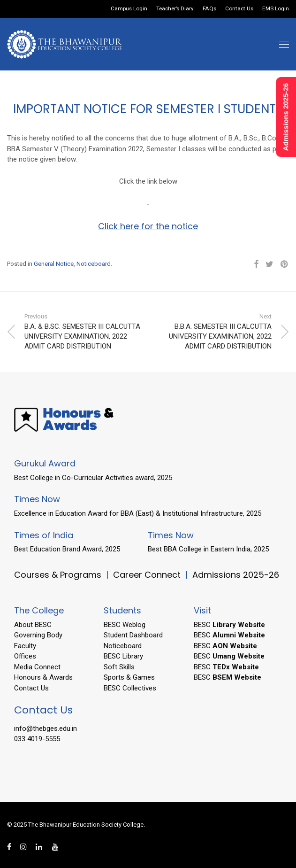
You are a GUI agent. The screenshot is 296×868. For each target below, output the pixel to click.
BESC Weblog (125, 625)
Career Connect (148, 575)
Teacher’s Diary (175, 9)
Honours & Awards (43, 677)
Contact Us (239, 9)
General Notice (54, 264)
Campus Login (129, 9)
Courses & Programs (58, 575)
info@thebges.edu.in (46, 728)
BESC (229, 625)
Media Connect (37, 667)
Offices (25, 656)
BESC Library (123, 656)
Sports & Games (129, 677)
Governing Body (38, 635)
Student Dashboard (133, 635)
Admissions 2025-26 (236, 575)
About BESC (33, 625)
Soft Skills (119, 667)
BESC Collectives (130, 688)
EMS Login (276, 9)
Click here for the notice (148, 226)
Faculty (25, 646)
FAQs (209, 9)
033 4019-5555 (37, 739)
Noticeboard (94, 264)
